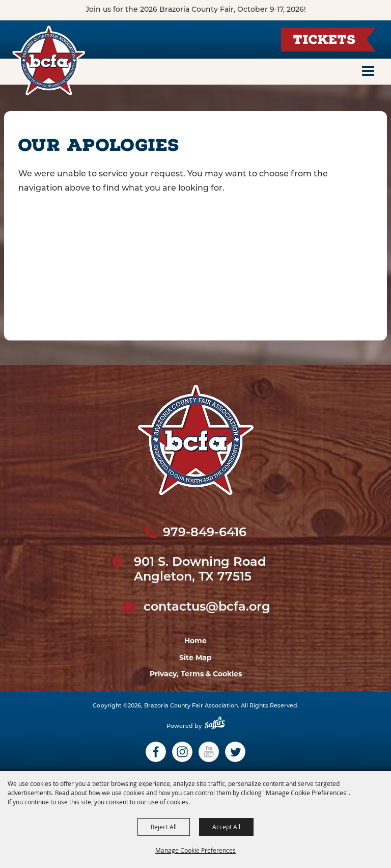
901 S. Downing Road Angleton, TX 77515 (200, 570)
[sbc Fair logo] (196, 440)
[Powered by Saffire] (215, 726)
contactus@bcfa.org (207, 608)
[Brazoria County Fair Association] (48, 60)
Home (195, 641)
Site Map (195, 657)
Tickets (324, 41)
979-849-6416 (205, 533)
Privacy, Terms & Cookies (196, 674)
